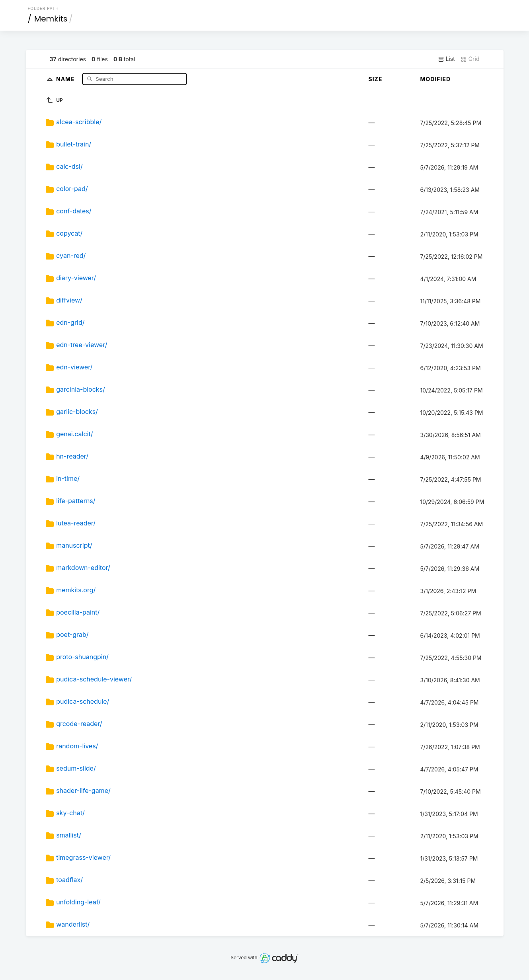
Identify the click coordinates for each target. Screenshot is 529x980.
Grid (470, 59)
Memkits (51, 19)
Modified (435, 79)
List (446, 59)
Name (66, 79)
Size (375, 79)
